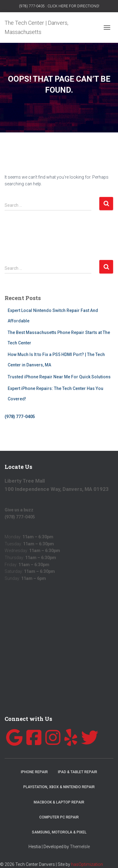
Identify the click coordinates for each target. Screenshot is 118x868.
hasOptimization (87, 864)
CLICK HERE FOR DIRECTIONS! (73, 6)
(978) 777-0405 (32, 6)
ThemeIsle (80, 847)
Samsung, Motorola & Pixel (59, 832)
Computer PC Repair (59, 817)
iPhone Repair (34, 772)
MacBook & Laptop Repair (59, 802)
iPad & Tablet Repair (78, 772)
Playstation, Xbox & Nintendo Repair (59, 787)
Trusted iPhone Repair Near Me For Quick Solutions (59, 377)
